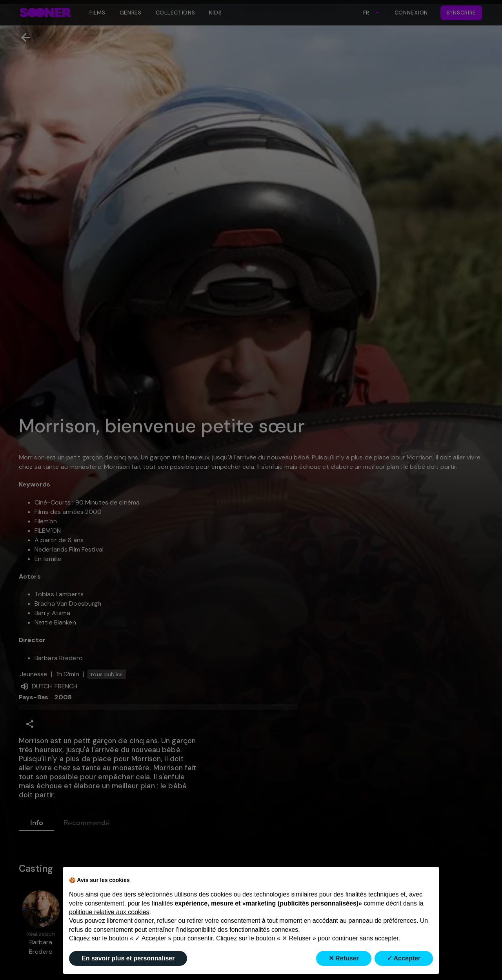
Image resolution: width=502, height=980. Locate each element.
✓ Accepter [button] (404, 958)
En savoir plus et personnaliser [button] (128, 958)
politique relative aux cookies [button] (109, 912)
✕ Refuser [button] (344, 958)
